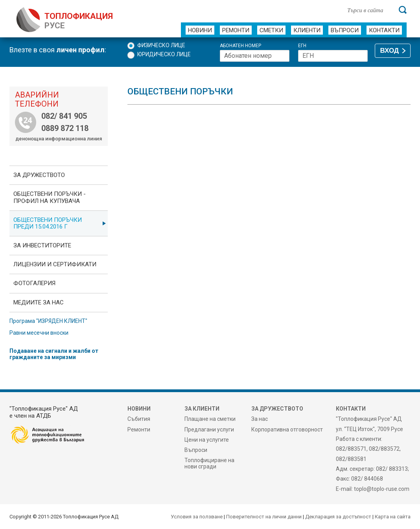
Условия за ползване (197, 517)
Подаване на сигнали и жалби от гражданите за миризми (54, 354)
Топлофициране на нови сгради (209, 463)
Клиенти (307, 30)
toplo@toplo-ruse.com (382, 489)
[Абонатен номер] (255, 56)
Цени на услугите (207, 440)
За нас (260, 419)
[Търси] (403, 10)
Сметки (271, 30)
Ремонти (236, 30)
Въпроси (345, 30)
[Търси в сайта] (369, 10)
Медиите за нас (39, 302)
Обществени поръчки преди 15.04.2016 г (48, 223)
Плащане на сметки (210, 419)
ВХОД (390, 51)
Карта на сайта (393, 517)
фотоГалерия (34, 283)
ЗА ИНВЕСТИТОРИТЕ (42, 245)
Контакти (384, 30)
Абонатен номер (240, 46)
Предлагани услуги (209, 429)
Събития (139, 419)
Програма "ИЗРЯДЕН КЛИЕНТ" (48, 321)
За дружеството (39, 175)
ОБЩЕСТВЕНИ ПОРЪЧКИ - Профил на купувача (50, 197)
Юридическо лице (164, 54)
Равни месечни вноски (39, 333)
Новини (200, 30)
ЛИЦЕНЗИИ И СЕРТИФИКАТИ (55, 264)
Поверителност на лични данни (264, 517)
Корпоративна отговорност (287, 429)
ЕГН (302, 46)
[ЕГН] (333, 56)
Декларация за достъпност (338, 517)
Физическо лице (161, 45)
